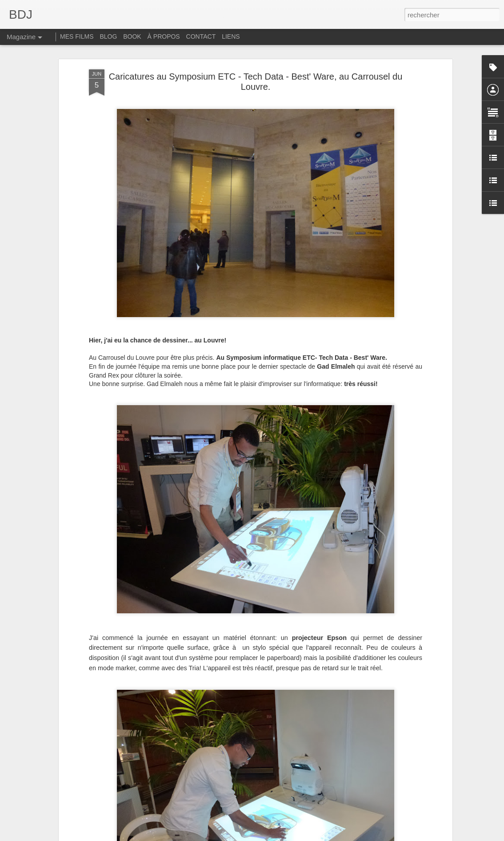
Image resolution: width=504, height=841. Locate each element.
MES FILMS (77, 36)
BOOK (132, 36)
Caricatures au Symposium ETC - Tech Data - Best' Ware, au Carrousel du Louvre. (256, 82)
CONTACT (201, 36)
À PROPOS (164, 36)
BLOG (108, 36)
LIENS (231, 36)
